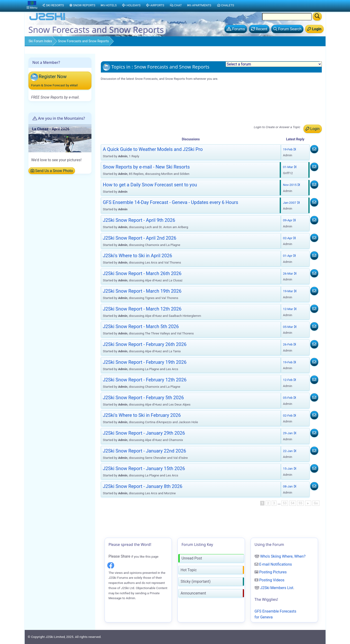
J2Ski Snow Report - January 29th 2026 (144, 433)
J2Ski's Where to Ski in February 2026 (142, 415)
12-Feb (290, 380)
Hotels (109, 5)
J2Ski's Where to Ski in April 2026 (130, 118)
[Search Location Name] (287, 17)
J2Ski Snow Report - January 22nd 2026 (145, 451)
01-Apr (290, 256)
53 (285, 503)
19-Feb (290, 149)
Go (316, 503)
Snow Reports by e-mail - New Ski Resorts (138, 94)
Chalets (226, 5)
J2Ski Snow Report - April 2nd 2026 (132, 112)
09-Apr (290, 220)
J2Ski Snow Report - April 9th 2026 (132, 106)
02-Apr (290, 238)
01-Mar (290, 167)
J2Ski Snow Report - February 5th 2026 (144, 398)
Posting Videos (272, 580)
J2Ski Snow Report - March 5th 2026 (141, 326)
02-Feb (290, 415)
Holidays (131, 5)
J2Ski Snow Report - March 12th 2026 (142, 309)
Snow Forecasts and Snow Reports (83, 41)
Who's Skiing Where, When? (283, 556)
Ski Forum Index (40, 41)
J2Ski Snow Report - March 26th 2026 (134, 124)
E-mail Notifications (276, 564)
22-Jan (290, 451)
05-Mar (290, 327)
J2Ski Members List (277, 588)
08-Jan (290, 486)
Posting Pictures (273, 572)
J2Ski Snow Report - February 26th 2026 (145, 344)
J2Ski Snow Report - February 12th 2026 (145, 380)
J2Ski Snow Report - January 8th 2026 (143, 486)
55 (300, 503)
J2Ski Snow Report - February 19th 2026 (145, 362)
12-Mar (290, 309)
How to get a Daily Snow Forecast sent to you (150, 185)
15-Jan (290, 468)
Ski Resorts (53, 5)
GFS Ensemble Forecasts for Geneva (275, 614)
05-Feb (290, 398)
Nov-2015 (292, 185)
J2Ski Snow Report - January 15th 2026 (144, 468)
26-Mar (290, 273)
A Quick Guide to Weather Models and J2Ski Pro (143, 88)
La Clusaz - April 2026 (51, 129)
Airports (155, 5)
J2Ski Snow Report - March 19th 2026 (142, 291)
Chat (176, 5)
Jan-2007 (291, 203)
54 (293, 503)
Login (313, 129)
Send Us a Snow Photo (52, 171)
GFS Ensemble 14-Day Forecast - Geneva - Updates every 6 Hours (157, 100)
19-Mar (290, 291)
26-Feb (290, 344)
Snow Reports (82, 5)
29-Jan (290, 433)
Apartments (199, 5)
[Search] (317, 16)
